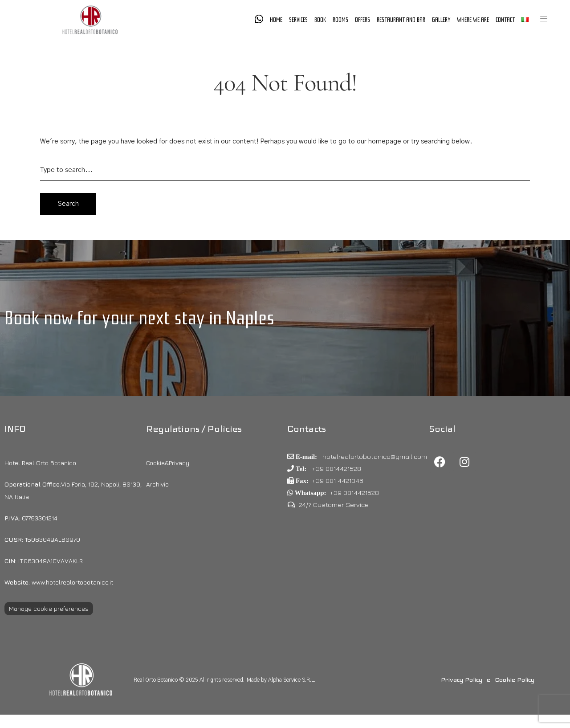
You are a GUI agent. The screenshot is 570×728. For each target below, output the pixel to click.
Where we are (473, 20)
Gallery (441, 20)
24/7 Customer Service (334, 505)
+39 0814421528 (336, 468)
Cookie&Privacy (168, 463)
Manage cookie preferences (49, 608)
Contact (505, 20)
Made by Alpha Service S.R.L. (281, 680)
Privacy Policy (462, 679)
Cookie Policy (515, 679)
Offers (362, 20)
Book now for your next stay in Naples (139, 318)
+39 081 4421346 (338, 481)
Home (276, 20)
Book (320, 20)
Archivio (157, 484)
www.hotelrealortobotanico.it (59, 582)
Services (298, 20)
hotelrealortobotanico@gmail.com (374, 456)
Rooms (340, 20)
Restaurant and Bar (401, 20)
